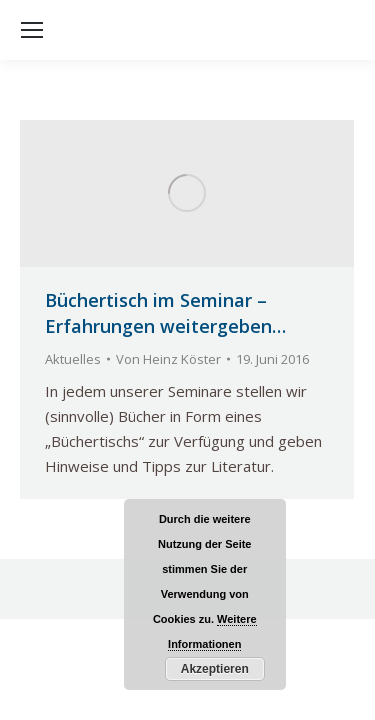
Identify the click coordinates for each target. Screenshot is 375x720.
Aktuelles (73, 359)
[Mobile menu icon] (32, 30)
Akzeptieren (215, 669)
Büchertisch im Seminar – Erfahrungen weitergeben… (165, 313)
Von (168, 359)
